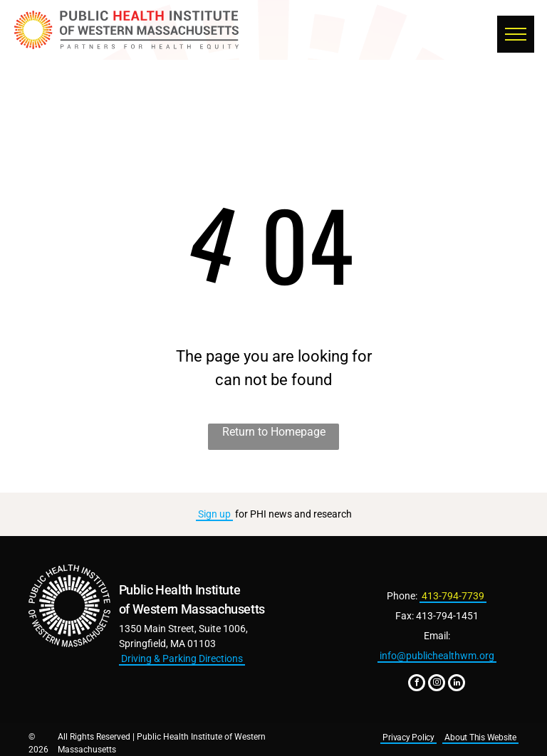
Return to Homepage (274, 432)
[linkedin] (457, 684)
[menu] (516, 34)
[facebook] (417, 684)
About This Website (480, 737)
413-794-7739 (453, 596)
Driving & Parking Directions (182, 658)
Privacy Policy (408, 737)
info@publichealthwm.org (437, 656)
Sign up (214, 514)
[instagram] (437, 684)
